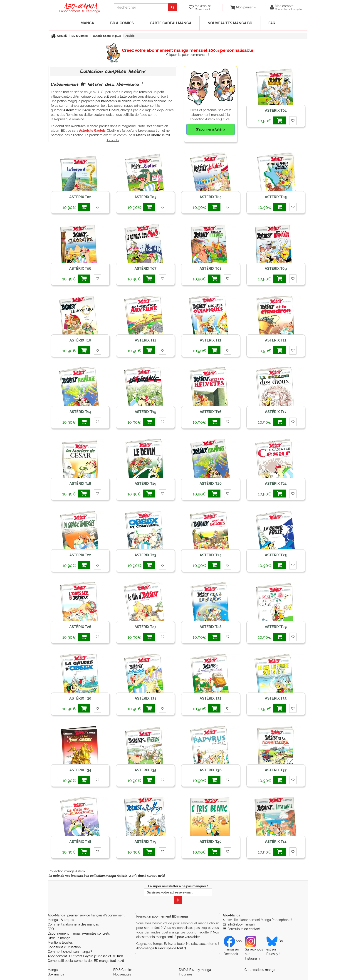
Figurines (186, 974)
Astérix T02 (80, 197)
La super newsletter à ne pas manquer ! (178, 894)
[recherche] (141, 7)
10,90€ (272, 120)
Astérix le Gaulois (92, 131)
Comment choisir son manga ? (70, 952)
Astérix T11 (146, 340)
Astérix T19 (145, 484)
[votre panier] (243, 7)
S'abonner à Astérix (210, 129)
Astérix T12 (211, 340)
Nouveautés (122, 974)
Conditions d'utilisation (64, 947)
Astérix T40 (210, 842)
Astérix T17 (276, 412)
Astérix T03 (145, 197)
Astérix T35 (146, 770)
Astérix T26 (80, 627)
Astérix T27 (145, 627)
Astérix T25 (276, 555)
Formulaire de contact (244, 929)
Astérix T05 (276, 197)
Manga (87, 23)
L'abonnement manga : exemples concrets (79, 933)
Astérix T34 (80, 770)
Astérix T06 (80, 269)
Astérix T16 (211, 412)
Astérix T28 (211, 627)
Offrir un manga (59, 938)
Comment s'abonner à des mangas (73, 924)
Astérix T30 (80, 698)
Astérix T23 (145, 555)
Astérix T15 (145, 412)
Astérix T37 (276, 770)
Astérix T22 (80, 555)
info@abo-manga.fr (241, 924)
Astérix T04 (211, 197)
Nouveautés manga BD (230, 23)
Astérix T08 (211, 269)
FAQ (272, 23)
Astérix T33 (276, 698)
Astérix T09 (276, 269)
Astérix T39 (145, 842)
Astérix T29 (276, 627)
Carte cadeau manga (171, 23)
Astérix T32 (210, 698)
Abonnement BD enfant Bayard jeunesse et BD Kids (85, 956)
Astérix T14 (80, 412)
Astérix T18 (80, 484)
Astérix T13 (276, 340)
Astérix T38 (80, 842)
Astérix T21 (276, 484)
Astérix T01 (276, 110)
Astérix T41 (276, 842)
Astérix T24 (210, 555)
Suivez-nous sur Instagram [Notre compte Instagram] (254, 950)
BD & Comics (122, 23)
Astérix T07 (145, 269)
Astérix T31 (145, 698)
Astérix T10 (80, 340)
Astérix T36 (211, 770)
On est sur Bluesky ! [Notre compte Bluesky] (274, 947)
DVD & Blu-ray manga (195, 970)
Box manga (56, 974)
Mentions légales (60, 943)
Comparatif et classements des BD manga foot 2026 (86, 961)
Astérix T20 (211, 484)
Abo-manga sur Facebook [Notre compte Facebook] (233, 947)
